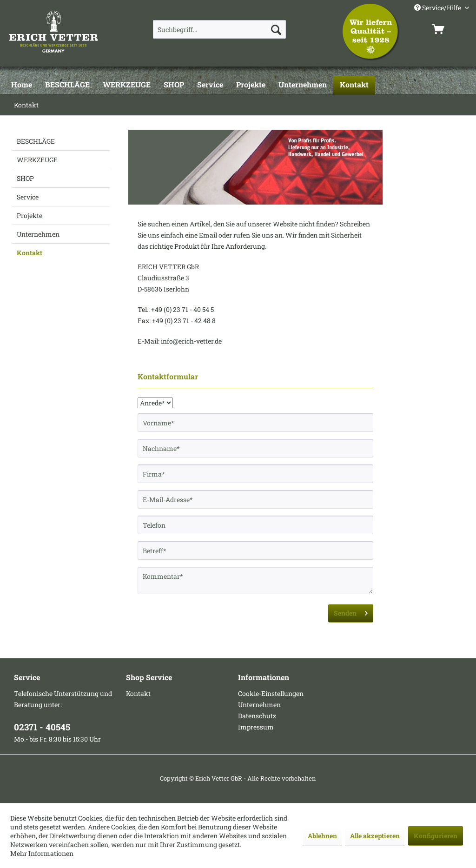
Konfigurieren (436, 836)
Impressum (256, 727)
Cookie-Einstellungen (271, 693)
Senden (351, 612)
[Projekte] (251, 85)
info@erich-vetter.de (191, 341)
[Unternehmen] (303, 85)
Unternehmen (38, 234)
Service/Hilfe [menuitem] (438, 8)
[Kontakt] (354, 85)
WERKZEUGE (37, 160)
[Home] (22, 85)
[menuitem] (220, 29)
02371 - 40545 (42, 727)
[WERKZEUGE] (127, 85)
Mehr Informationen (42, 853)
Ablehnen (322, 836)
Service (28, 197)
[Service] (210, 85)
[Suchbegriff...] (220, 29)
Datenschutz (257, 716)
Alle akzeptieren (375, 836)
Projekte (30, 215)
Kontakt (30, 253)
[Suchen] (276, 29)
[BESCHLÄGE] (67, 85)
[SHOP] (174, 85)
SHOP (25, 178)
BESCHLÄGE (36, 141)
